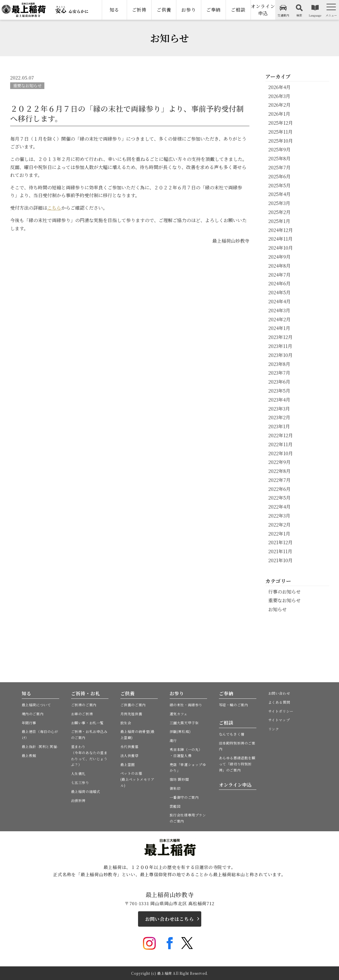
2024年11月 (280, 239)
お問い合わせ (279, 693)
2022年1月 (279, 534)
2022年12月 (281, 435)
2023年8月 (279, 364)
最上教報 (29, 755)
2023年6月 (279, 382)
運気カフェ (179, 714)
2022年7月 (279, 480)
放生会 (126, 723)
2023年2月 (279, 417)
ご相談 (238, 10)
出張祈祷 (78, 800)
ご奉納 (213, 10)
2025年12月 (281, 123)
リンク (274, 729)
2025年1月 (279, 221)
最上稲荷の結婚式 (86, 791)
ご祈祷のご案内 (84, 705)
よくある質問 (279, 702)
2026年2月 (279, 105)
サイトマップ (279, 720)
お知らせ (278, 609)
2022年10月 (281, 453)
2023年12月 (280, 337)
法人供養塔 (129, 755)
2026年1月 (279, 114)
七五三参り (80, 782)
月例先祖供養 (131, 714)
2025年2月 (279, 212)
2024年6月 (279, 283)
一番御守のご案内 (184, 797)
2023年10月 (280, 355)
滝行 (173, 740)
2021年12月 (280, 542)
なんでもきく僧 (232, 734)
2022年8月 (279, 471)
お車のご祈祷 (82, 714)
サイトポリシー (281, 711)
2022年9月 (279, 462)
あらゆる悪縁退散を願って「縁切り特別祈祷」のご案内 (237, 764)
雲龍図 (175, 806)
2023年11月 (280, 346)
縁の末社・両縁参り (186, 705)
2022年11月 (280, 444)
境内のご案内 (33, 714)
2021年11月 (280, 551)
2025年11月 (280, 132)
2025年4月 (279, 194)
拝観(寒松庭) (180, 731)
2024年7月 (279, 275)
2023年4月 (279, 400)
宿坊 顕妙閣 (179, 779)
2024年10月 (281, 248)
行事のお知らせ (284, 592)
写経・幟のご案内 (234, 705)
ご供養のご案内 (133, 705)
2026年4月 (279, 87)
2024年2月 (279, 319)
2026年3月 (279, 96)
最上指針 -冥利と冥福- (40, 746)
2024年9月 (279, 257)
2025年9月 (279, 149)
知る (115, 10)
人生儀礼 (78, 773)
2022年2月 (279, 525)
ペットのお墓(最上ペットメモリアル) (137, 779)
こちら (54, 208)
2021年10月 (280, 560)
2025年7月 (279, 167)
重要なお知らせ (27, 85)
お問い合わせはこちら (170, 919)
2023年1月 (279, 426)
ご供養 (164, 10)
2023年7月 (279, 373)
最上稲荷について (36, 705)
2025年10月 (281, 141)
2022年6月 (279, 489)
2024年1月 (279, 328)
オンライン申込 (263, 10)
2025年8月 (279, 158)
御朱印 (175, 788)
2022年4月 (279, 507)
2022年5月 (279, 498)
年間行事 (29, 723)
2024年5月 (279, 292)
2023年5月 (279, 391)
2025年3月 (279, 203)
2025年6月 (279, 176)
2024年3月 (279, 310)
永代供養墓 (129, 746)
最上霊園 (128, 764)
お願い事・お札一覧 (87, 723)
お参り (188, 10)
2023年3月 (279, 409)
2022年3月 (279, 516)
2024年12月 (281, 230)
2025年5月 (279, 185)
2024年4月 (279, 301)
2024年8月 (279, 266)
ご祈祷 (139, 10)
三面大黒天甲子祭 (184, 723)
